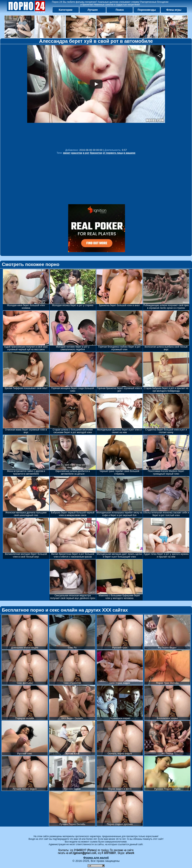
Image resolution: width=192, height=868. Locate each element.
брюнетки (96, 153)
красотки (77, 153)
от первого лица (113, 153)
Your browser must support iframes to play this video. (96, 96)
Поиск (120, 10)
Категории (66, 10)
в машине (129, 153)
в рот (86, 153)
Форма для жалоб (96, 858)
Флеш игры (174, 10)
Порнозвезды (147, 10)
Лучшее (93, 10)
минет (67, 153)
